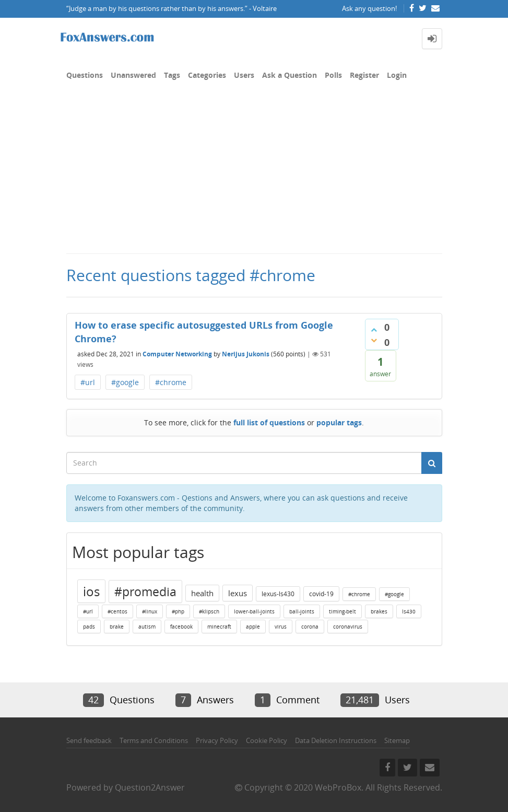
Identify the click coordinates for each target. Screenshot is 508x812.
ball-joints (302, 611)
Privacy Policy (217, 740)
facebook (181, 627)
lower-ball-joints (254, 611)
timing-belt (342, 611)
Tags (172, 75)
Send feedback (89, 740)
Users (244, 75)
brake (117, 627)
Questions (85, 75)
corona (310, 627)
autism (147, 627)
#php (178, 611)
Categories (207, 75)
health (202, 593)
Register (364, 75)
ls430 (409, 611)
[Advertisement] (254, 175)
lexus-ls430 (278, 594)
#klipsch (209, 611)
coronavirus (348, 627)
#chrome (171, 382)
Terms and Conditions (154, 740)
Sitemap (397, 740)
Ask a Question (290, 75)
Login (397, 75)
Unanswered (133, 75)
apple (253, 627)
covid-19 (321, 594)
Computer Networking (177, 354)
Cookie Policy (267, 740)
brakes (379, 611)
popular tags (339, 422)
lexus (238, 593)
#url (88, 382)
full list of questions (269, 422)
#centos (117, 611)
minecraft (219, 627)
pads (89, 627)
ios (91, 591)
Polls (333, 75)
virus (281, 627)
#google (125, 382)
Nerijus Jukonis (246, 354)
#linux (150, 611)
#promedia (145, 591)
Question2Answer (150, 787)
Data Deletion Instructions (336, 740)
